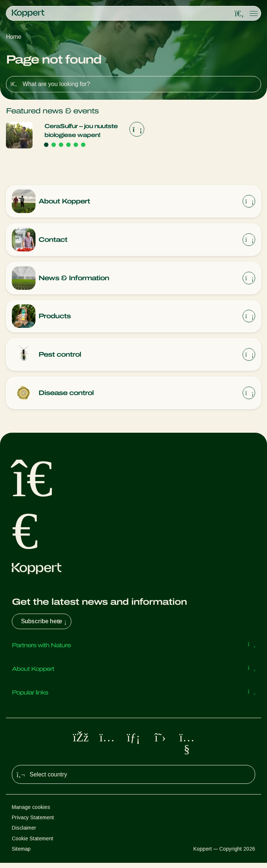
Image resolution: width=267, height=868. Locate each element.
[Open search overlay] (239, 14)
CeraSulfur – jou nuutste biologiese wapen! (81, 131)
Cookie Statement (33, 844)
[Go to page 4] (68, 145)
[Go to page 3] (61, 145)
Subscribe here (45, 627)
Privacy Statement (33, 823)
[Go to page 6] (83, 145)
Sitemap (21, 854)
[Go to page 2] (54, 145)
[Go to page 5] (76, 145)
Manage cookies (31, 812)
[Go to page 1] (46, 145)
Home (14, 37)
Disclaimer (24, 833)
